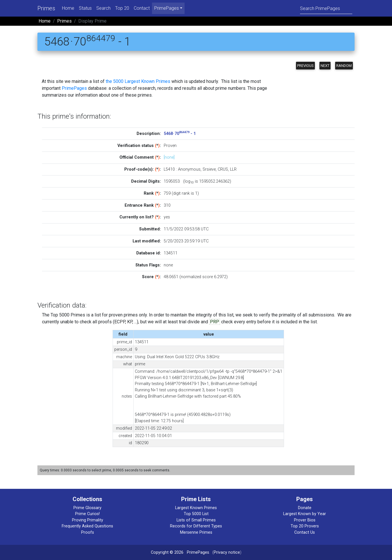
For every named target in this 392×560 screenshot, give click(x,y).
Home (68, 8)
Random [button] (344, 66)
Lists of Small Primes (196, 520)
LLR (233, 169)
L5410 (169, 169)
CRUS (223, 169)
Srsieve (209, 169)
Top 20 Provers (305, 526)
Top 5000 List (196, 514)
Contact (142, 8)
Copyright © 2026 (167, 552)
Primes (46, 8)
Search (103, 8)
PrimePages (74, 88)
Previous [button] (305, 66)
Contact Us (305, 532)
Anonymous (189, 169)
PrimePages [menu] (167, 8)
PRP (215, 322)
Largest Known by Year (305, 514)
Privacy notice (227, 552)
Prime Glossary (87, 508)
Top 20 (122, 8)
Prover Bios (305, 520)
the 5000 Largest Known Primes (138, 81)
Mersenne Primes (196, 532)
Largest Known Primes (196, 508)
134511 (171, 253)
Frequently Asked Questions (87, 526)
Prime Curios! (87, 514)
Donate (305, 508)
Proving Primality (88, 520)
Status (85, 8)
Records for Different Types (196, 526)
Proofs (88, 532)
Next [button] (325, 66)
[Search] (326, 8)
